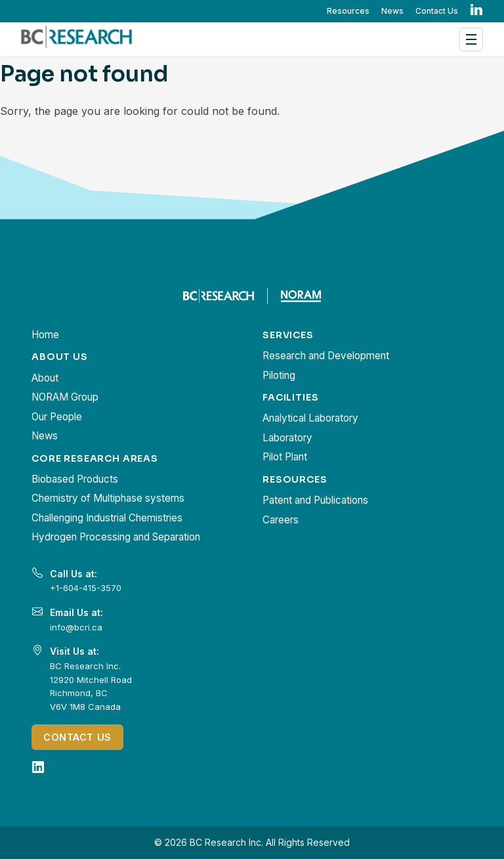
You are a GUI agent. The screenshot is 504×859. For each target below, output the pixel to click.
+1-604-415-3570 (86, 588)
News (392, 11)
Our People (57, 417)
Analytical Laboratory (310, 418)
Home (45, 335)
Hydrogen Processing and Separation (116, 537)
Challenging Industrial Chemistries (107, 518)
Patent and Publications (315, 500)
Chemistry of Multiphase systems (108, 498)
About (45, 378)
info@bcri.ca (76, 627)
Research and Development (326, 356)
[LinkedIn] (38, 767)
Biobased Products (75, 479)
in (476, 11)
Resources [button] (348, 11)
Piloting (279, 375)
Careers (281, 520)
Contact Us (437, 11)
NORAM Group (65, 397)
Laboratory (287, 438)
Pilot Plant (285, 457)
